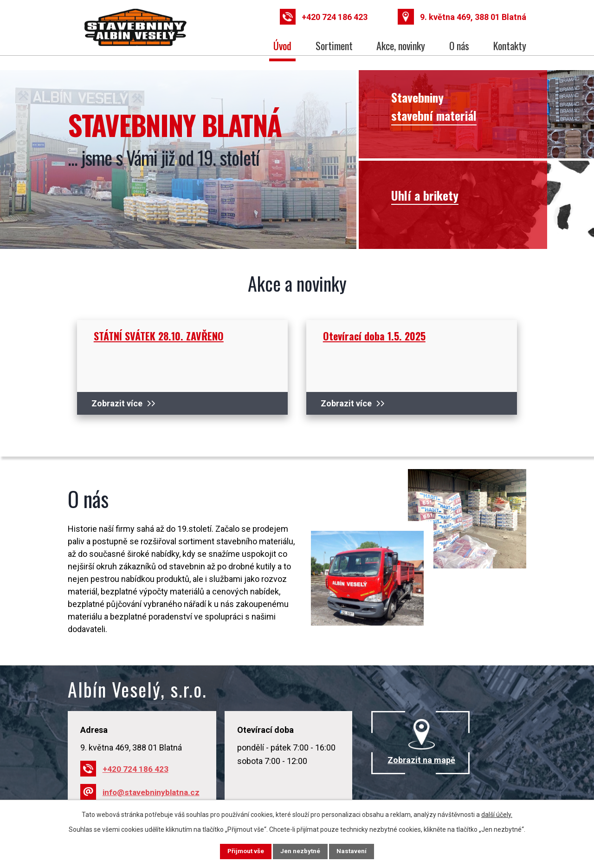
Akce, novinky (401, 46)
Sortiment (334, 46)
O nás (459, 46)
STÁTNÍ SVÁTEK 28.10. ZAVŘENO (159, 336)
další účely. (497, 814)
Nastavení (357, 851)
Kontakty (510, 46)
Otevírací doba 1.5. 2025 (374, 336)
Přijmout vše (241, 851)
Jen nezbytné (301, 851)
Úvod (282, 46)
